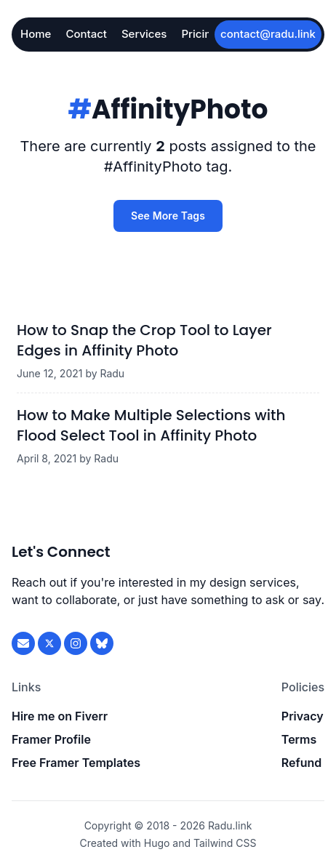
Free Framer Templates (76, 763)
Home (36, 34)
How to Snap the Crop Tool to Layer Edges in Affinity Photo (144, 340)
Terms (299, 739)
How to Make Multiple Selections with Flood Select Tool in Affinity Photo (151, 425)
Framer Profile (51, 739)
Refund (301, 763)
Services (144, 34)
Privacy (303, 716)
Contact (86, 34)
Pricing (199, 34)
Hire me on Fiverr (60, 716)
